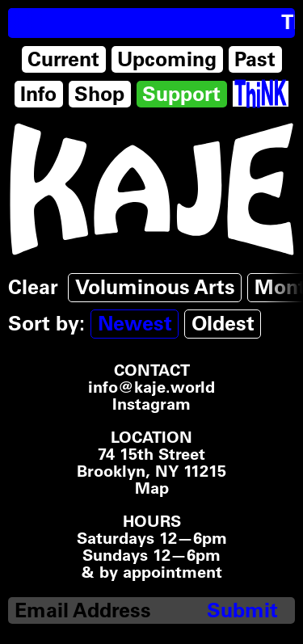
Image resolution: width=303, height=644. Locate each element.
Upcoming (167, 59)
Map (152, 488)
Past (255, 59)
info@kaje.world (151, 387)
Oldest (223, 323)
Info (38, 94)
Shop (99, 94)
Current (63, 59)
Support (181, 94)
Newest (135, 323)
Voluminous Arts (155, 287)
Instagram (151, 404)
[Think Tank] (261, 94)
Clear (33, 287)
